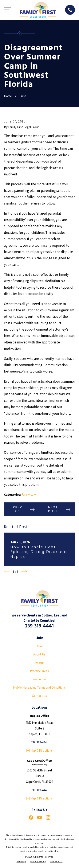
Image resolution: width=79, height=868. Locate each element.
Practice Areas (39, 671)
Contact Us (39, 696)
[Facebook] (31, 818)
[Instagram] (48, 818)
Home (39, 646)
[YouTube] (39, 818)
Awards (39, 663)
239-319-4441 (39, 626)
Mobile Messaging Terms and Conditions (39, 687)
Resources (39, 679)
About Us (39, 654)
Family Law (29, 495)
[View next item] (24, 572)
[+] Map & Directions (39, 750)
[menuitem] (21, 862)
